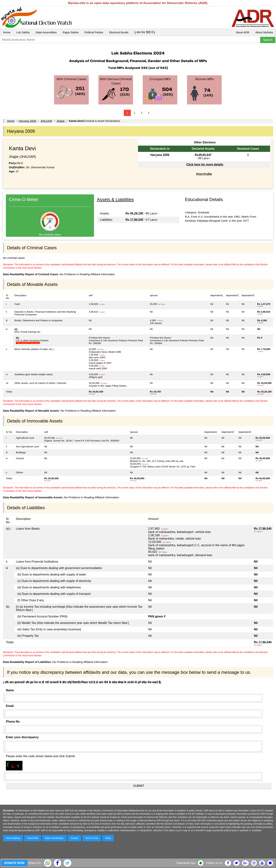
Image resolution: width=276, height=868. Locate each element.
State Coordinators (54, 838)
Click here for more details (205, 164)
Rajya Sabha (71, 32)
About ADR (243, 32)
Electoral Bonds (119, 32)
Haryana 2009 (28, 121)
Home (7, 32)
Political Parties (94, 32)
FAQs (108, 838)
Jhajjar (61, 121)
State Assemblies (46, 32)
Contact (74, 838)
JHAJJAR (46, 121)
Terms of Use (92, 838)
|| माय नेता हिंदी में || (145, 32)
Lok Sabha (23, 32)
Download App (186, 863)
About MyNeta (264, 32)
